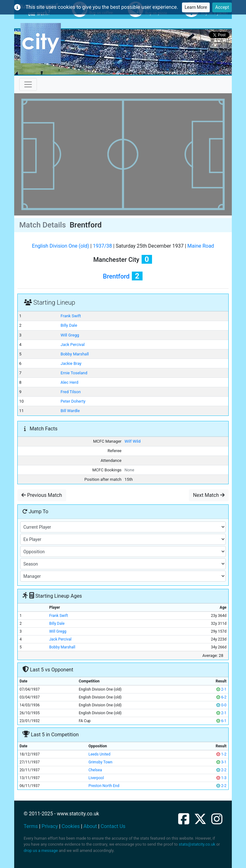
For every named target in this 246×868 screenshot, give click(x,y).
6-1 (221, 721)
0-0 (221, 705)
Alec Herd (69, 382)
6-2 (221, 697)
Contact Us (113, 826)
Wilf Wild (133, 441)
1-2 (221, 754)
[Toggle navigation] (28, 84)
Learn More (196, 7)
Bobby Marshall (75, 354)
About (90, 826)
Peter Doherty (73, 401)
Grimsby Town (100, 762)
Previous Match (42, 495)
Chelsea (95, 770)
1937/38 (102, 246)
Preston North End (104, 786)
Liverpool (96, 778)
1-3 (221, 778)
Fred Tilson (71, 392)
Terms (31, 826)
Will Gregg (70, 335)
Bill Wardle (70, 411)
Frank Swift (71, 316)
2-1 (221, 689)
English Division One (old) (60, 246)
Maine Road (201, 246)
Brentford (116, 276)
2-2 (221, 770)
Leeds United (99, 754)
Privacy (50, 826)
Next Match (209, 495)
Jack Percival (73, 345)
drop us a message (41, 851)
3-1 (221, 762)
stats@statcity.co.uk (197, 844)
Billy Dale (69, 325)
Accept (222, 7)
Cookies (70, 826)
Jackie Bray (71, 363)
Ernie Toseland (74, 373)
